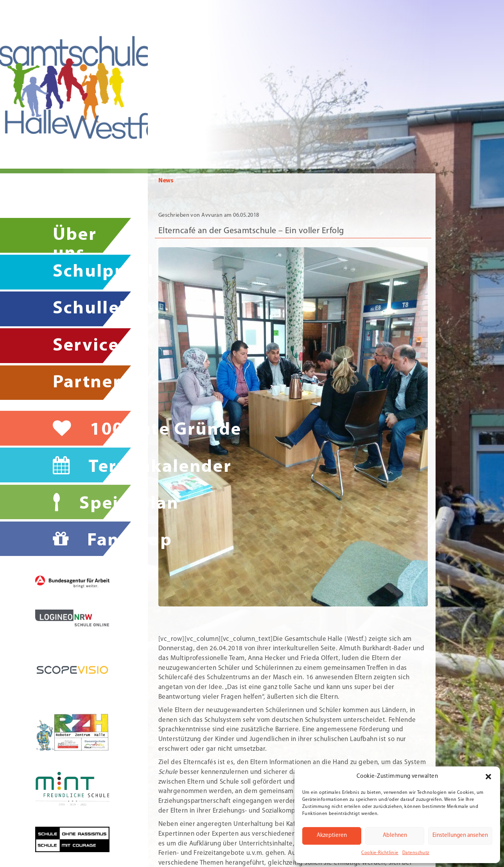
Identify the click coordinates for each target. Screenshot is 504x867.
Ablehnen (395, 836)
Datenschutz (416, 853)
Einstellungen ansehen (460, 836)
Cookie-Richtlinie (380, 853)
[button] (488, 777)
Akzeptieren (332, 836)
